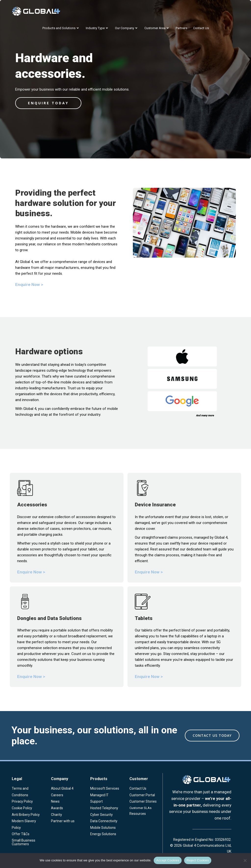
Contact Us (201, 28)
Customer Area (157, 28)
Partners (182, 28)
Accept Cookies (168, 860)
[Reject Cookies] (245, 860)
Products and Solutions (61, 28)
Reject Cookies (198, 860)
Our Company (127, 28)
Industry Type (97, 28)
